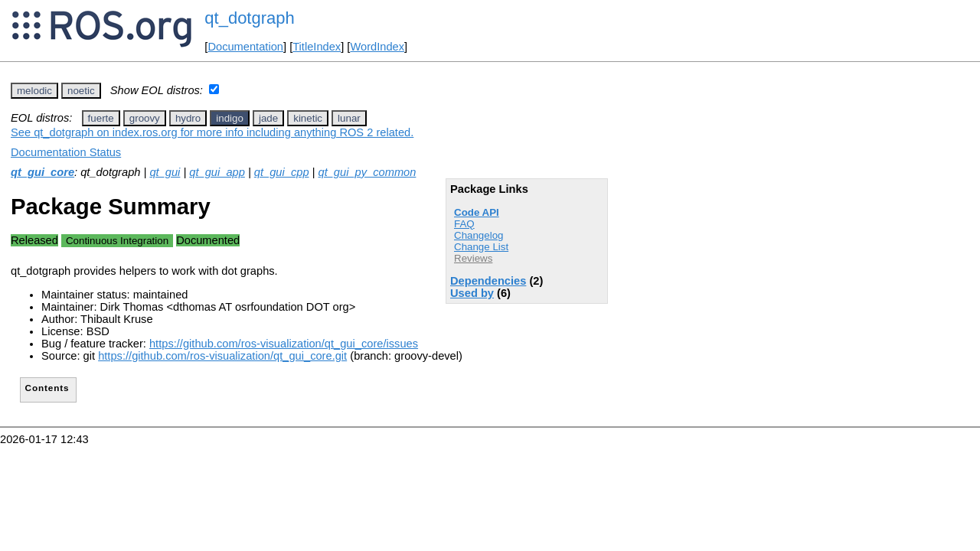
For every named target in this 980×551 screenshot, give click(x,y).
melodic (34, 91)
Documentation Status (66, 152)
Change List (481, 247)
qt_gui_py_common (367, 172)
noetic (81, 91)
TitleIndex (317, 47)
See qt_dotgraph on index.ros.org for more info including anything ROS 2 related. (212, 132)
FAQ (464, 224)
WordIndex (377, 47)
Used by (472, 293)
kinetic (308, 118)
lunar (349, 118)
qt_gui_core (42, 172)
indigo (230, 118)
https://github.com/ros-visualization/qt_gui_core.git (222, 356)
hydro (188, 118)
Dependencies (488, 281)
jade (268, 118)
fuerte (101, 118)
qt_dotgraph (249, 18)
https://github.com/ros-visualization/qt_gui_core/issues (284, 344)
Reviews (473, 258)
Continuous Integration (117, 241)
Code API (477, 212)
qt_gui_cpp (282, 172)
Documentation (245, 47)
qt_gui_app (217, 172)
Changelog (479, 235)
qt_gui (165, 172)
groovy (145, 118)
